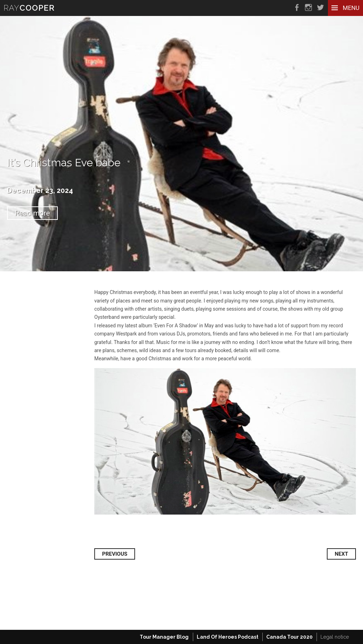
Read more (32, 213)
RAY (29, 8)
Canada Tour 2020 (289, 637)
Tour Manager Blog (164, 637)
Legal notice (335, 637)
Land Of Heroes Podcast (228, 637)
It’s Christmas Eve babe (64, 163)
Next (341, 554)
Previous (115, 554)
